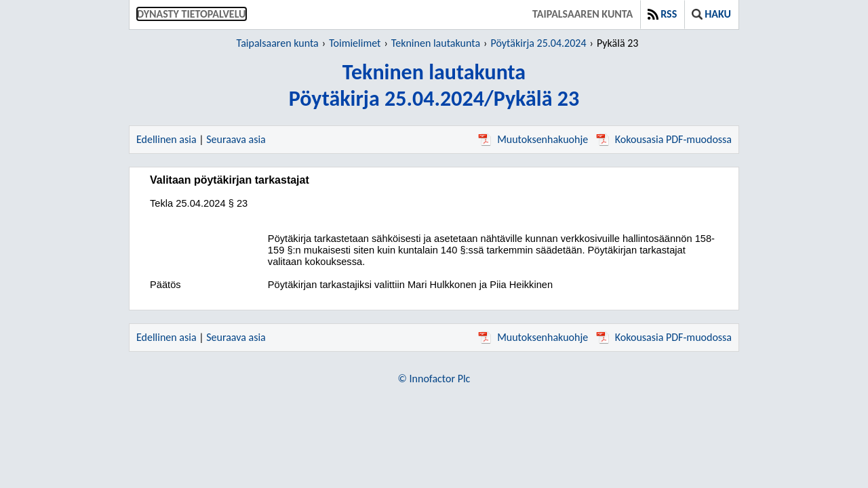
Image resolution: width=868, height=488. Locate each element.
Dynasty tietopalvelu (192, 14)
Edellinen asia (166, 139)
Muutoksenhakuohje (533, 139)
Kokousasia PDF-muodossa (664, 139)
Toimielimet (355, 43)
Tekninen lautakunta (436, 43)
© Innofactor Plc (434, 379)
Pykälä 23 (617, 43)
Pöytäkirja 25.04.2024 (538, 43)
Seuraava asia (236, 139)
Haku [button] (711, 14)
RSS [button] (662, 14)
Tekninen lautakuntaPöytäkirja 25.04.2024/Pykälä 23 (434, 85)
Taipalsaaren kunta (583, 14)
